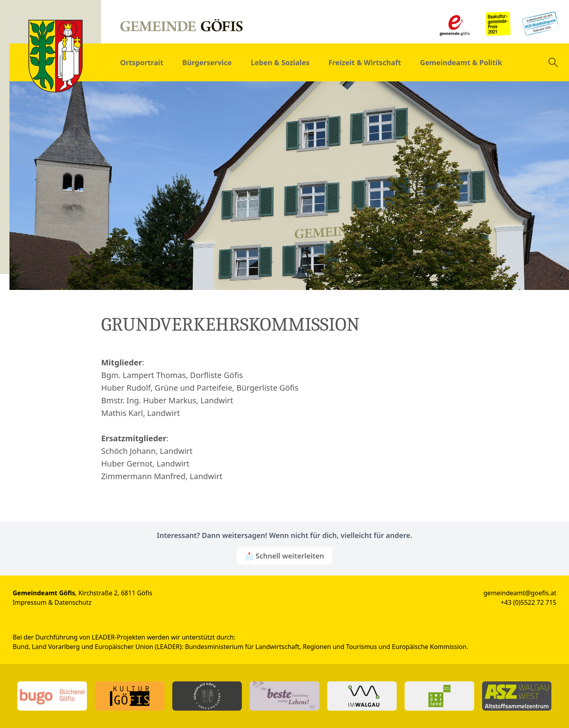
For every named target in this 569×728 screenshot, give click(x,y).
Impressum (30, 602)
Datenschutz (73, 602)
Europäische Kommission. (430, 647)
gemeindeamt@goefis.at (520, 593)
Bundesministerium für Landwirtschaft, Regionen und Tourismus (281, 647)
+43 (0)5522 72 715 (528, 602)
